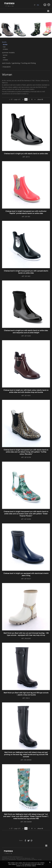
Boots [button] (4, 42)
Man (4, 47)
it (35, 5)
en (38, 5)
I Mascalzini (6, 67)
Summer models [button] (8, 53)
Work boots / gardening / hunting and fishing (19, 63)
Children (5, 49)
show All (40, 99)
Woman (5, 44)
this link (20, 864)
